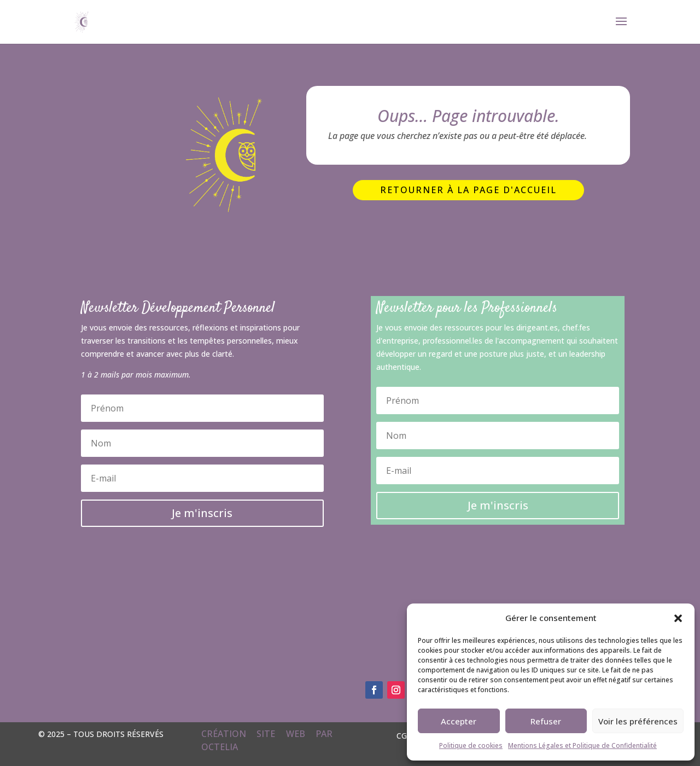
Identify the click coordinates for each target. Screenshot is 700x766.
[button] (678, 618)
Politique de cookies (471, 745)
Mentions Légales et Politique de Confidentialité (582, 745)
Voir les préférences (638, 721)
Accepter (459, 721)
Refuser (546, 721)
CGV (404, 735)
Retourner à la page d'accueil (468, 190)
